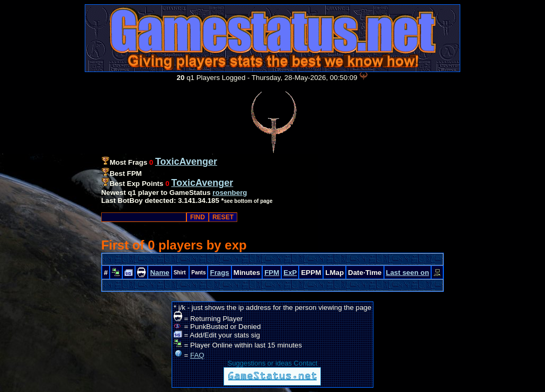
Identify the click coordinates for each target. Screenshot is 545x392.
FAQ (197, 355)
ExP (290, 273)
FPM (272, 273)
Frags (219, 273)
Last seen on (408, 273)
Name (159, 273)
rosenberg (230, 193)
